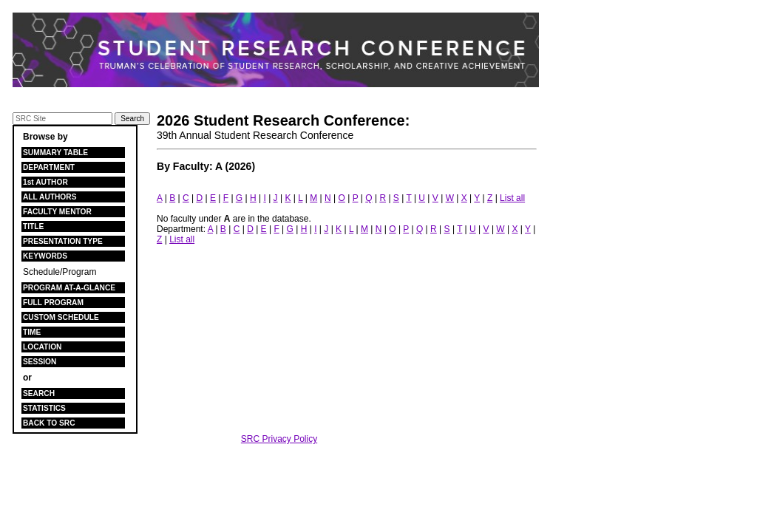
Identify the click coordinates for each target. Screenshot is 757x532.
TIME (32, 332)
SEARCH (39, 393)
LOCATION (42, 347)
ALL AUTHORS (50, 197)
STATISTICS (44, 408)
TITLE (33, 226)
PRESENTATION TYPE (63, 241)
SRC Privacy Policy (279, 439)
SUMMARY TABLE (55, 153)
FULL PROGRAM (53, 303)
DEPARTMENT (49, 167)
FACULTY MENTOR (57, 212)
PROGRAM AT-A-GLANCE (69, 288)
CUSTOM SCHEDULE (61, 317)
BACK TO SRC (49, 423)
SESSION (40, 362)
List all (512, 198)
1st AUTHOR (45, 182)
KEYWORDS (45, 256)
